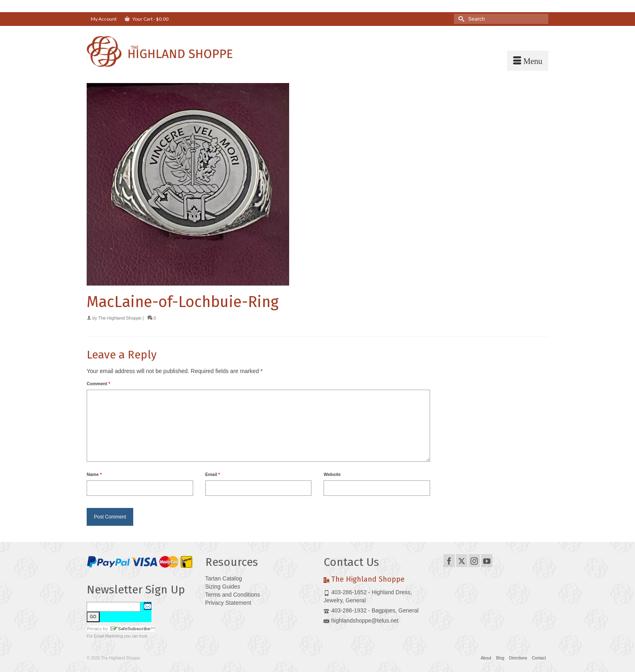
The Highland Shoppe (120, 318)
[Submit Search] (460, 19)
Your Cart (147, 19)
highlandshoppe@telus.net (361, 621)
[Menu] (528, 61)
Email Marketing (109, 636)
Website (332, 474)
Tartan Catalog (224, 578)
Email (213, 474)
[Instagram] (474, 560)
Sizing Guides (223, 587)
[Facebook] (449, 560)
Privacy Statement (228, 603)
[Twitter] (462, 560)
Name (94, 474)
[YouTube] (487, 560)
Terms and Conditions (233, 595)
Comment (98, 384)
